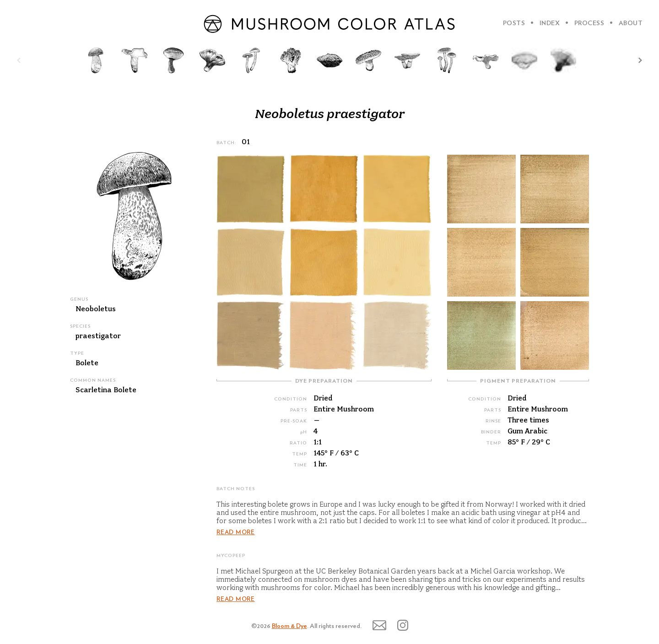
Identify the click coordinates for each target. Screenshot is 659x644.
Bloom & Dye (289, 626)
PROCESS (589, 23)
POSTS (514, 23)
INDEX (550, 23)
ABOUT (631, 23)
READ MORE (236, 532)
